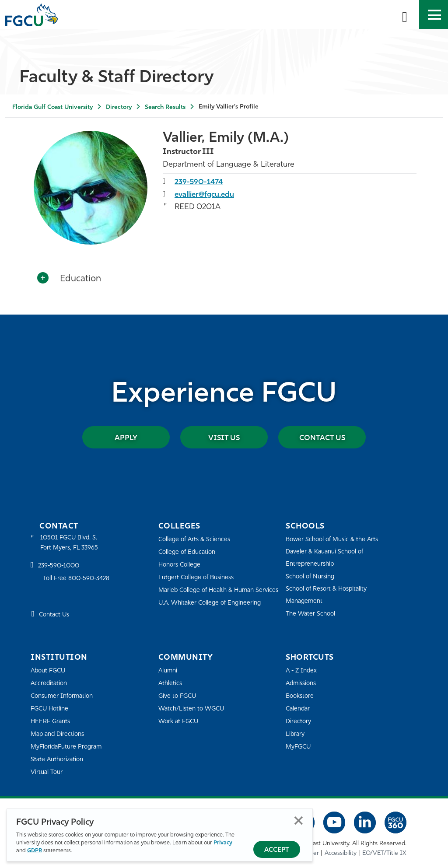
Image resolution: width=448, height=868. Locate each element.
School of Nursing (312, 576)
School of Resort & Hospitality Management (329, 595)
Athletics (171, 683)
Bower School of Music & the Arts (335, 539)
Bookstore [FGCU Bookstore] (301, 696)
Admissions (303, 683)
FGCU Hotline (51, 709)
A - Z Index (302, 670)
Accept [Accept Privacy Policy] (277, 850)
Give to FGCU (179, 696)
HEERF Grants (52, 721)
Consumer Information (65, 696)
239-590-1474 (200, 181)
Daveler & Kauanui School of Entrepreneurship (328, 558)
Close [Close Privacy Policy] (299, 821)
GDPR (35, 851)
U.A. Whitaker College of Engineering (213, 614)
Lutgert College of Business (199, 577)
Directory (119, 107)
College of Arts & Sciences (196, 539)
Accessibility (341, 852)
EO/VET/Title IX (384, 852)
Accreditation (50, 683)
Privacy (223, 843)
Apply (126, 437)
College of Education (189, 552)
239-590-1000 (60, 567)
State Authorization (59, 759)
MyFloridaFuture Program (69, 747)
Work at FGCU (180, 721)
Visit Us (224, 437)
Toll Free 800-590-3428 (79, 579)
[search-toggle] (405, 14)
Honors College (181, 565)
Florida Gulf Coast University (52, 107)
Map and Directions (59, 734)
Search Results (165, 107)
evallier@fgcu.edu (207, 194)
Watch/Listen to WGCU (194, 709)
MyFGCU (299, 747)
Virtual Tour (47, 772)
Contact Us (322, 437)
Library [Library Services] (296, 734)
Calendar (299, 709)
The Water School (312, 614)
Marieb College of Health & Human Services (210, 596)
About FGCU (50, 670)
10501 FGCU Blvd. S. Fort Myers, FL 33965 (71, 543)
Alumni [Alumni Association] (169, 670)
